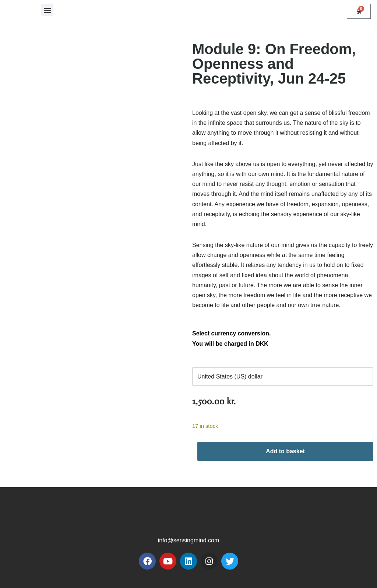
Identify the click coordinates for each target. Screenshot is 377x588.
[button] (47, 10)
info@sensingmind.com (189, 540)
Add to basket (285, 451)
